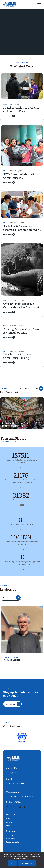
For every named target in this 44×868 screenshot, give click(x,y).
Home (8, 819)
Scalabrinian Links (13, 842)
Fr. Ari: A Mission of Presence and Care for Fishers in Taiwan (21, 111)
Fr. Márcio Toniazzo (12, 660)
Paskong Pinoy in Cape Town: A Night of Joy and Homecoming (21, 333)
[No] (39, 861)
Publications (11, 839)
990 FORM (10, 835)
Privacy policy (27, 863)
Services (9, 822)
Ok (12, 863)
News (5, 104)
